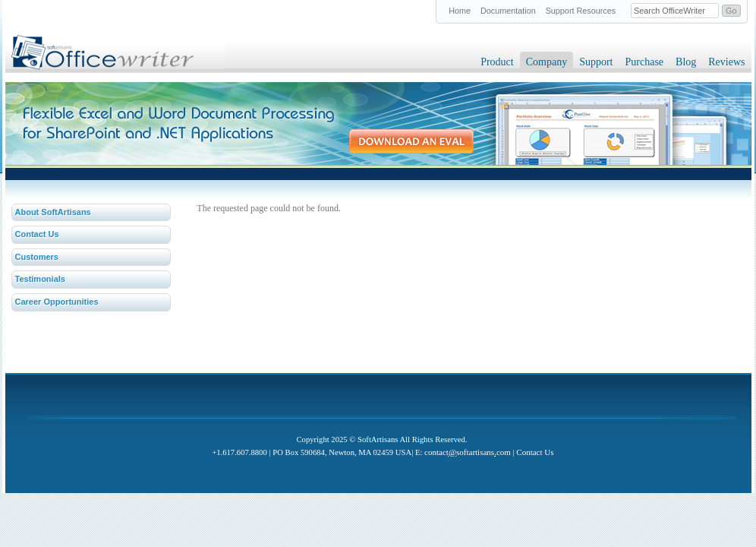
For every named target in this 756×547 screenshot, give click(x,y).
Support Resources (581, 11)
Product (497, 62)
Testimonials (40, 279)
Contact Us (37, 234)
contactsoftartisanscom (468, 452)
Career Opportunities (57, 302)
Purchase (645, 62)
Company (547, 62)
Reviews (726, 62)
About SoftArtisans (53, 212)
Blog (686, 62)
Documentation (508, 11)
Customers (37, 257)
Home (460, 11)
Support (596, 62)
